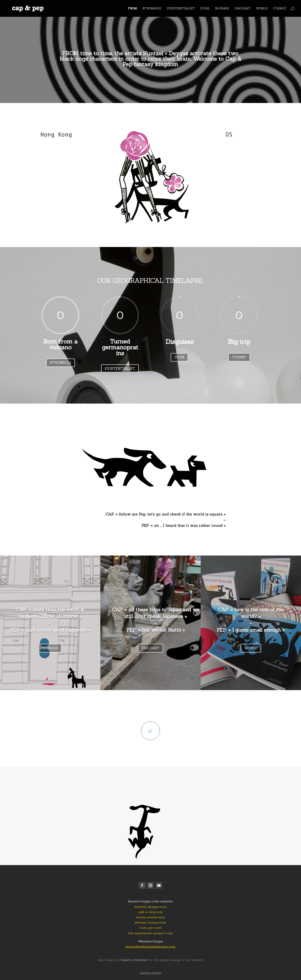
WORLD (262, 9)
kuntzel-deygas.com (151, 907)
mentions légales (151, 973)
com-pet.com (151, 928)
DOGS (205, 9)
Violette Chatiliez (133, 960)
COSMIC (280, 9)
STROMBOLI (152, 9)
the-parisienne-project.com (151, 933)
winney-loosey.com (150, 922)
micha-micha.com (151, 917)
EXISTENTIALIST (181, 9)
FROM (133, 9)
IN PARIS (222, 9)
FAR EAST (242, 9)
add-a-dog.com (151, 912)
